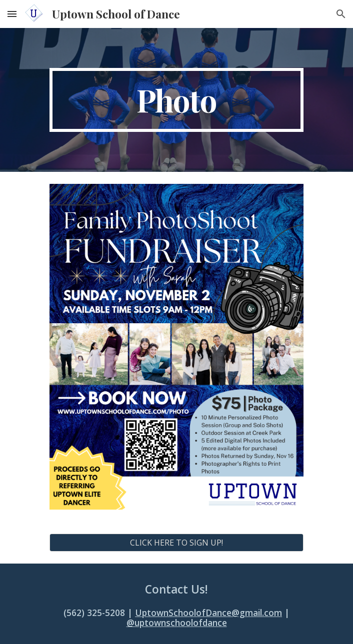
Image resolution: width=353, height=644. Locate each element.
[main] (176, 100)
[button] (12, 14)
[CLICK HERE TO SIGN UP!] (176, 543)
